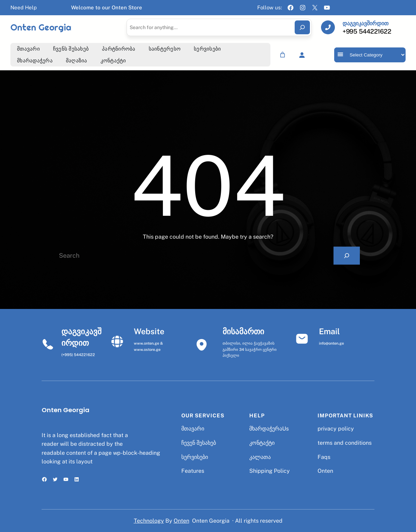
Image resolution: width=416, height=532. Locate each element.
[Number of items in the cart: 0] (283, 55)
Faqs (324, 457)
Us (285, 429)
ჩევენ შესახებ (199, 443)
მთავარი (193, 429)
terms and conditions (345, 443)
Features (193, 471)
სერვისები (195, 457)
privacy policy (336, 429)
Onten (325, 471)
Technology (149, 521)
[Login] (302, 55)
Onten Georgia (41, 27)
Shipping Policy (270, 471)
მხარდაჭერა (266, 429)
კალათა (260, 457)
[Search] (302, 27)
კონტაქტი (262, 443)
